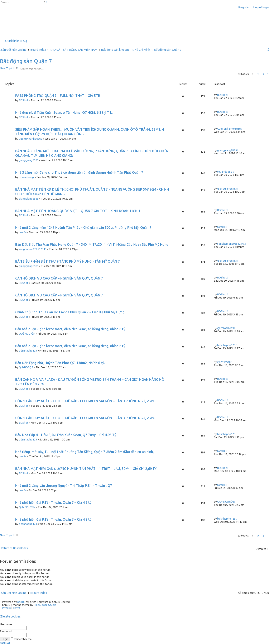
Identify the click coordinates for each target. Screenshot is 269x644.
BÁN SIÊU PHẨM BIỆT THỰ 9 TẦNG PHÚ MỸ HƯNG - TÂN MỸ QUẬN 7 (68, 261)
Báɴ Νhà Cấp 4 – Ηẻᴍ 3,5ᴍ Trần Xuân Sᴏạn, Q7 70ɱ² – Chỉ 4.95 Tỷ (66, 435)
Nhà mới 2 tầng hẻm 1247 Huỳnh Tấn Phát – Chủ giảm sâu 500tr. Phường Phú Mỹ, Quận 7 (83, 228)
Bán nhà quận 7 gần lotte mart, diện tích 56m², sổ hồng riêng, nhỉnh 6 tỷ (70, 329)
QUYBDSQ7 (26, 367)
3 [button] (263, 74)
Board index (39, 593)
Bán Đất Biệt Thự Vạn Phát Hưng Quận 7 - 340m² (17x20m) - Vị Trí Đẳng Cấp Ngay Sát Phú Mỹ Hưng (92, 244)
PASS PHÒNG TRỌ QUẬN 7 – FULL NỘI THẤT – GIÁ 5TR (58, 96)
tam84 (23, 232)
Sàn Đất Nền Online (14, 593)
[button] (268, 74)
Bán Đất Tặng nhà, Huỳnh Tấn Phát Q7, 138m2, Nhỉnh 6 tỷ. (60, 363)
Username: (6, 624)
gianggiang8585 (29, 160)
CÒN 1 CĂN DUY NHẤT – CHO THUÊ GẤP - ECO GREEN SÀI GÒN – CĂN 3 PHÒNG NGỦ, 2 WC (85, 401)
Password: (6, 631)
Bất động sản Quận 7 (26, 61)
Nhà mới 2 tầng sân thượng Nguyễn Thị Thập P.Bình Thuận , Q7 (64, 486)
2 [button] (258, 74)
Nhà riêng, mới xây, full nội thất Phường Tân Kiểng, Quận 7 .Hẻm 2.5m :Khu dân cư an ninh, (85, 452)
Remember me (21, 639)
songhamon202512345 (33, 249)
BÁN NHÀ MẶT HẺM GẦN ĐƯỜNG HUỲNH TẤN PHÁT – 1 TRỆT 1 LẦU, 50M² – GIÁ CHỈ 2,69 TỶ (86, 469)
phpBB (21, 602)
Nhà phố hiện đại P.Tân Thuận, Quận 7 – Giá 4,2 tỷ (53, 502)
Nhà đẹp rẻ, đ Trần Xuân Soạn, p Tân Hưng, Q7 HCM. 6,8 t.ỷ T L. (64, 113)
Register (5, 643)
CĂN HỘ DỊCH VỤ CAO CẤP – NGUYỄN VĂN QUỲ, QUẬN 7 (59, 278)
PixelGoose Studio (45, 605)
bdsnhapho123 (28, 350)
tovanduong (26, 177)
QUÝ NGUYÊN (27, 334)
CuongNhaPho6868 (30, 139)
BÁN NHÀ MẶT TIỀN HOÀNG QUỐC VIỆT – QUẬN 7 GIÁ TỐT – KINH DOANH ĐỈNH (78, 211)
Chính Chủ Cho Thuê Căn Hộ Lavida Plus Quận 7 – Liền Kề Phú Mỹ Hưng (70, 312)
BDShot (23, 100)
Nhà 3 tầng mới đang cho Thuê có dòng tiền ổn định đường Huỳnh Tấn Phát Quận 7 (79, 172)
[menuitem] (257, 7)
